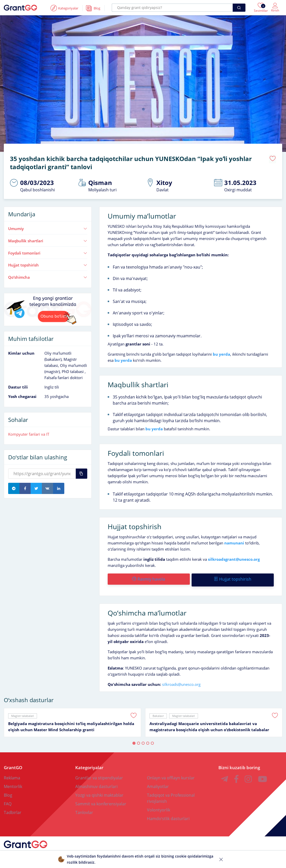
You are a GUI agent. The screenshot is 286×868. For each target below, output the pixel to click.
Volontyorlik (159, 806)
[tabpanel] (72, 719)
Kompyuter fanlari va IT (29, 432)
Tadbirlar (13, 809)
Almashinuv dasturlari (96, 783)
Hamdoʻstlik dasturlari (168, 815)
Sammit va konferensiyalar (101, 800)
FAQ (8, 800)
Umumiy (48, 227)
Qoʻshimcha (48, 275)
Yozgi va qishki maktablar (99, 792)
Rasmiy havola (148, 577)
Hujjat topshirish (48, 263)
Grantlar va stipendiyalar (99, 774)
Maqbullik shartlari (48, 239)
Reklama (12, 774)
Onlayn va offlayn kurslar (171, 774)
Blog (8, 792)
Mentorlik (13, 783)
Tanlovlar (84, 809)
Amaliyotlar (158, 783)
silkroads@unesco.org (181, 681)
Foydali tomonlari (48, 251)
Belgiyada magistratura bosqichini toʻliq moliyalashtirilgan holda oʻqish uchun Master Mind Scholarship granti (71, 723)
